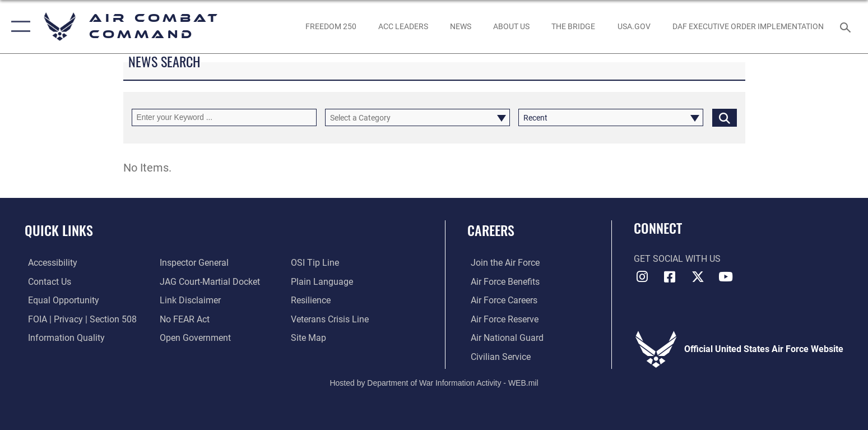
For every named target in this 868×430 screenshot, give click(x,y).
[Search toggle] (847, 27)
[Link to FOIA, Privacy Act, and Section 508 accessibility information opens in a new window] (79, 319)
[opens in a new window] (634, 27)
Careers (491, 230)
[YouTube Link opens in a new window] (726, 277)
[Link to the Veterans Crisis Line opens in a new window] (331, 319)
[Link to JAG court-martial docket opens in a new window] (209, 282)
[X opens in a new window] (698, 277)
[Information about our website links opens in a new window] (189, 300)
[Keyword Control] (224, 117)
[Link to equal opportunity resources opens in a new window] (60, 300)
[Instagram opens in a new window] (642, 277)
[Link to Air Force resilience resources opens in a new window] (312, 300)
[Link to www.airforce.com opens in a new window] (502, 263)
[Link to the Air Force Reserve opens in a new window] (501, 319)
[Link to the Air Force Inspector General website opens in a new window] (193, 263)
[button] (18, 27)
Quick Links (59, 230)
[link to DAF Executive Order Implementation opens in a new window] (748, 27)
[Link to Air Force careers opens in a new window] (501, 300)
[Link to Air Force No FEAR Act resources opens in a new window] (184, 319)
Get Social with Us (677, 259)
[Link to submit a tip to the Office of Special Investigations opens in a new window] (316, 263)
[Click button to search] (725, 117)
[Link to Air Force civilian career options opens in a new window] (497, 356)
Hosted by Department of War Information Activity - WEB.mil (434, 382)
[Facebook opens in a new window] (670, 277)
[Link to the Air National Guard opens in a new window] (504, 337)
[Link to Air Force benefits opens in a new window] (502, 282)
